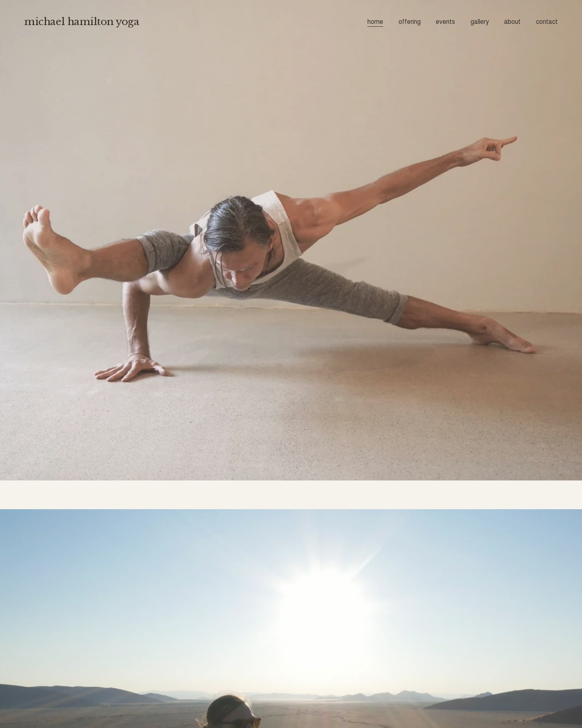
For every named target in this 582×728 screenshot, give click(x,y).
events (445, 22)
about (512, 22)
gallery (480, 22)
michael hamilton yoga (82, 22)
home (375, 22)
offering (410, 22)
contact (547, 22)
